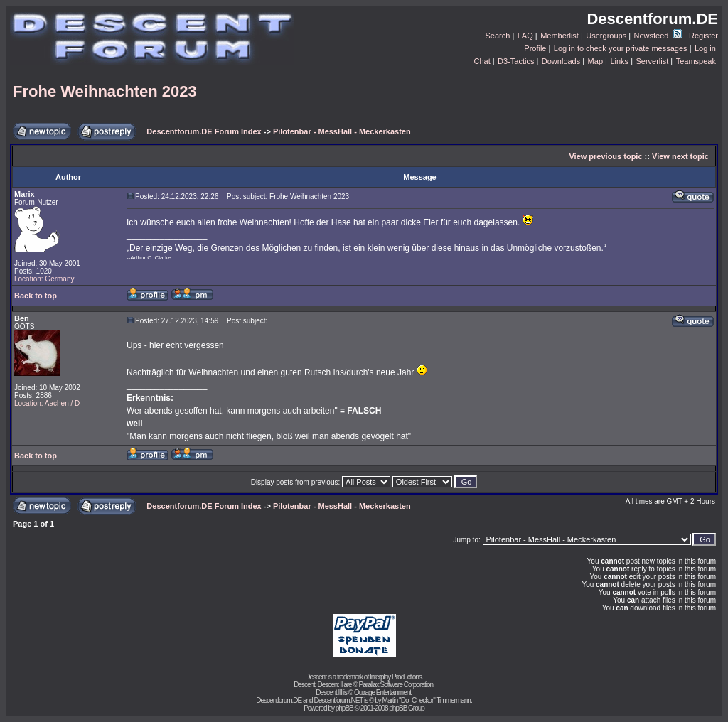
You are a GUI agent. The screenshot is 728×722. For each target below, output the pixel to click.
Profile (535, 48)
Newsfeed (658, 36)
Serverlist (652, 61)
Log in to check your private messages (621, 48)
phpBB (344, 708)
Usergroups (606, 36)
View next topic (680, 156)
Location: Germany (44, 279)
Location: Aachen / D (47, 403)
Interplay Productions (396, 677)
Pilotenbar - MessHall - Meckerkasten (342, 131)
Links (619, 61)
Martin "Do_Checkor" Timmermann (427, 700)
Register (703, 36)
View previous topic (605, 156)
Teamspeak (696, 61)
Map (595, 61)
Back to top (36, 296)
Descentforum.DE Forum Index (204, 131)
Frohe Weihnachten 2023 (105, 91)
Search (498, 36)
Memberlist (560, 36)
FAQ (525, 36)
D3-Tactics (516, 61)
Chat (482, 61)
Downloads (561, 61)
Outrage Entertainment (382, 693)
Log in (705, 48)
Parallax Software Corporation (396, 685)
